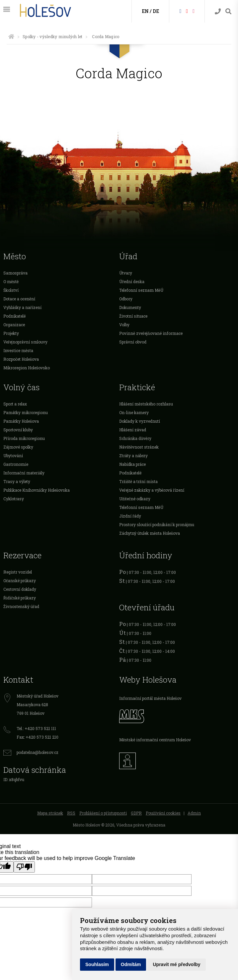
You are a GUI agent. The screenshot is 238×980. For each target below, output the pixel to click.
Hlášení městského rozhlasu (146, 404)
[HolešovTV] (187, 11)
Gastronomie (16, 464)
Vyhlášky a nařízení (22, 307)
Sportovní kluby (18, 430)
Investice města (18, 350)
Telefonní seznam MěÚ (141, 290)
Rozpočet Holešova (21, 359)
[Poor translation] (24, 867)
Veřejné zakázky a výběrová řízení (152, 490)
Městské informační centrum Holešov (155, 740)
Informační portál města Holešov (150, 698)
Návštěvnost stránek (139, 447)
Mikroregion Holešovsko (27, 368)
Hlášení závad (133, 430)
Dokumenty (130, 307)
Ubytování (13, 456)
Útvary (126, 273)
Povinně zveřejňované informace (151, 333)
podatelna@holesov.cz (38, 752)
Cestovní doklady (20, 589)
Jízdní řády (130, 516)
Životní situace (133, 316)
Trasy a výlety (17, 481)
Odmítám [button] (131, 964)
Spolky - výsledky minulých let (52, 36)
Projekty (11, 333)
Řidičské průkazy (20, 598)
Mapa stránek (50, 813)
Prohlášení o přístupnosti (103, 813)
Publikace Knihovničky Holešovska (37, 490)
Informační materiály (24, 473)
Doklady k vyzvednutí (140, 421)
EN (145, 11)
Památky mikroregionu (26, 412)
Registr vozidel (18, 572)
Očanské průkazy (20, 581)
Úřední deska (132, 281)
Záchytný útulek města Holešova (150, 533)
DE (156, 11)
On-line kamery (134, 412)
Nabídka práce (132, 464)
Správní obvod (133, 342)
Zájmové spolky (18, 447)
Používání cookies (163, 813)
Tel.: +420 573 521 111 (36, 728)
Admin (194, 813)
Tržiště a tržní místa (138, 481)
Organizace (14, 325)
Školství (11, 290)
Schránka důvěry (135, 438)
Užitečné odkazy (135, 499)
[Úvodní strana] (11, 36)
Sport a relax (15, 404)
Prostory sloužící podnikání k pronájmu (157, 524)
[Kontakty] (218, 11)
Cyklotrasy (14, 499)
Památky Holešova (21, 421)
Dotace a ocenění (19, 299)
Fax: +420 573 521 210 (38, 737)
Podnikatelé (14, 316)
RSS (71, 813)
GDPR (136, 813)
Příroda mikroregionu (24, 438)
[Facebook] (180, 11)
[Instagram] (194, 11)
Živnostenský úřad (21, 606)
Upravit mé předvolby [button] (176, 964)
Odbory (126, 299)
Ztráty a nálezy (133, 456)
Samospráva (15, 273)
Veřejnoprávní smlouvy (25, 342)
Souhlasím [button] (97, 964)
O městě (11, 281)
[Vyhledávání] (228, 11)
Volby (124, 325)
